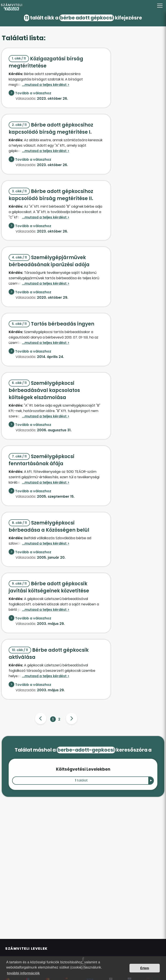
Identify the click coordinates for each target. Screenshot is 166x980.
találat (81, 780)
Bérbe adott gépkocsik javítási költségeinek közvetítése (49, 587)
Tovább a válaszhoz (33, 93)
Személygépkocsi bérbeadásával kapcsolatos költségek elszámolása (44, 390)
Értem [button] (145, 968)
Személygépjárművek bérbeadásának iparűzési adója (49, 261)
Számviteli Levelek (26, 949)
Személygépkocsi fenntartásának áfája (41, 460)
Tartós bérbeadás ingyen (51, 324)
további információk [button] (23, 973)
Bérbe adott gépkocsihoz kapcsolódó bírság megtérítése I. (51, 128)
